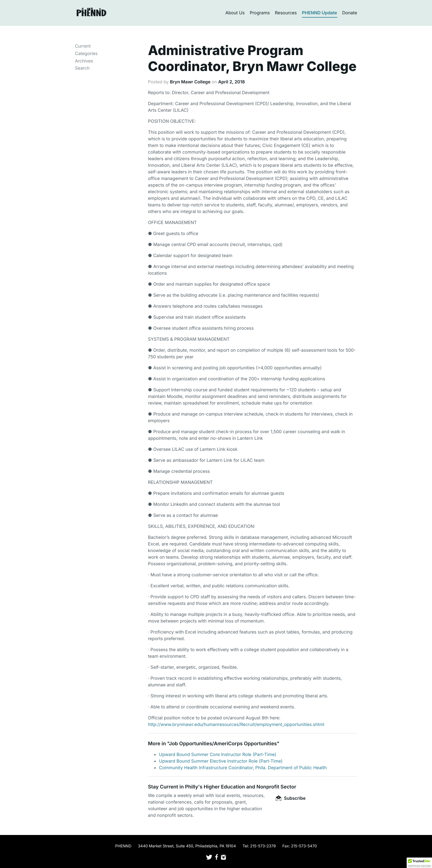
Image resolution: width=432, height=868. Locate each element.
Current (83, 46)
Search (82, 68)
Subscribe (291, 798)
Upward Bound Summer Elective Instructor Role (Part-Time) (221, 761)
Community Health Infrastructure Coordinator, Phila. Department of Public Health (243, 768)
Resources (286, 13)
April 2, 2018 (232, 82)
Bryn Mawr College (190, 82)
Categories (86, 53)
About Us (235, 13)
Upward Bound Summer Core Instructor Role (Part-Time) (218, 754)
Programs (260, 13)
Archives (84, 61)
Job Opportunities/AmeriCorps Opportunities (223, 744)
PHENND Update (320, 13)
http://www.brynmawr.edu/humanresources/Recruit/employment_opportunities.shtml (236, 724)
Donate (350, 13)
